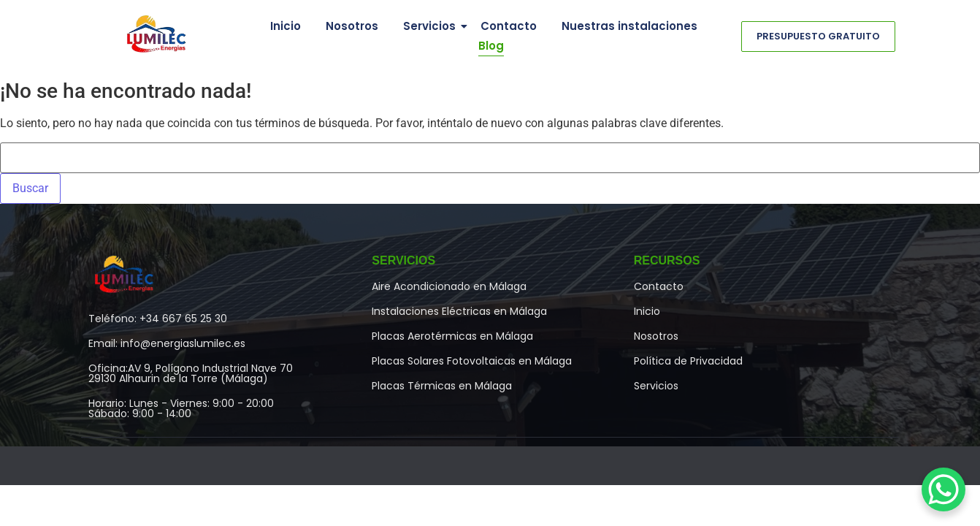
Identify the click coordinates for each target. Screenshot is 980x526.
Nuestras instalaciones (629, 26)
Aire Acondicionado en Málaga (449, 286)
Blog (491, 46)
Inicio (286, 26)
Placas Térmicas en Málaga (442, 386)
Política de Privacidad (688, 361)
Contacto (509, 26)
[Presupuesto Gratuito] (818, 37)
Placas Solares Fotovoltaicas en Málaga (472, 361)
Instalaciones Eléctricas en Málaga (459, 311)
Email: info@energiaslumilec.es (167, 343)
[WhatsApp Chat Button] (943, 489)
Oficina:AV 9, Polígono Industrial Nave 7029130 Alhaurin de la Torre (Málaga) (191, 373)
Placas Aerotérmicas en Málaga (452, 336)
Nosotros (352, 26)
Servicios (432, 26)
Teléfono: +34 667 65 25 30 (158, 319)
